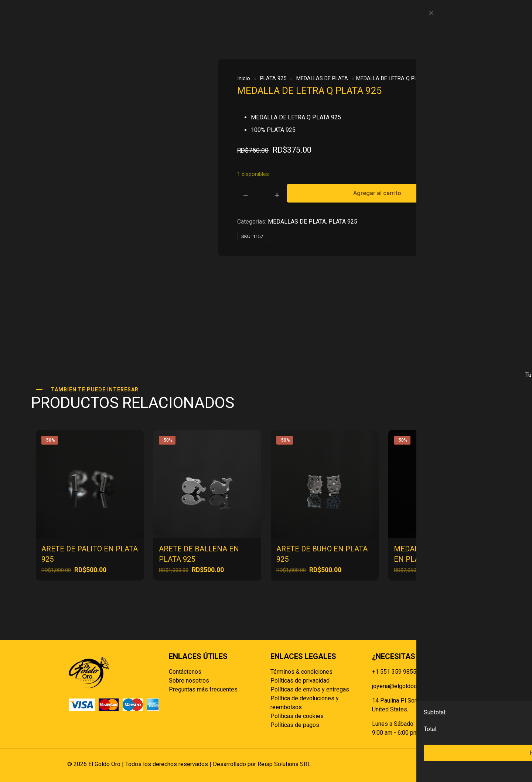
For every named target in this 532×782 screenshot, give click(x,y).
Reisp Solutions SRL (284, 764)
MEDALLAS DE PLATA (322, 78)
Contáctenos (185, 672)
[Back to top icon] (457, 764)
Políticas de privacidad (300, 681)
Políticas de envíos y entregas (310, 689)
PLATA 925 (273, 78)
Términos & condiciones (301, 672)
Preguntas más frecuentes (203, 689)
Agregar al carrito (377, 193)
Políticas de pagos (295, 725)
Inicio (244, 78)
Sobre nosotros (189, 681)
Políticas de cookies (297, 716)
